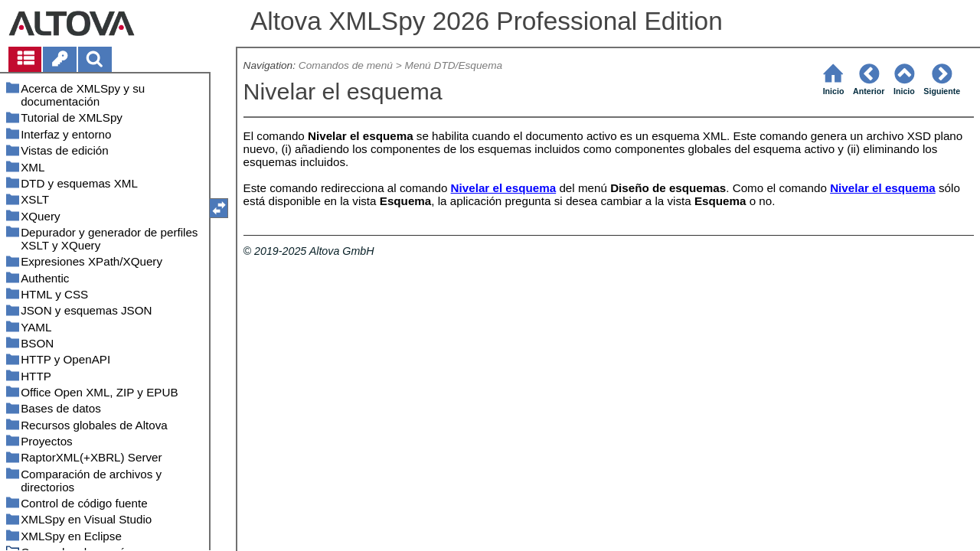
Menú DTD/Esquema (454, 65)
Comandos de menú (346, 65)
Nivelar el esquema (504, 188)
